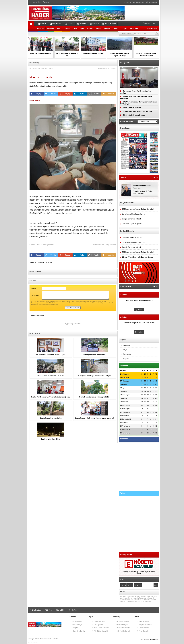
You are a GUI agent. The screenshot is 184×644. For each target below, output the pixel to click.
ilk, (51, 262)
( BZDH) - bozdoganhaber (45, 245)
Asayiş (124, 29)
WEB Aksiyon (154, 639)
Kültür (75, 29)
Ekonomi (50, 29)
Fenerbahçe (77, 625)
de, (47, 262)
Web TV (42, 24)
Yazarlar (69, 24)
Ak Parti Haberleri (123, 631)
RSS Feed (47, 610)
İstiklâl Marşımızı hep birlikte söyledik (136, 111)
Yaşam (67, 29)
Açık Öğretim (97, 625)
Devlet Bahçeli (121, 625)
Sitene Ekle (59, 610)
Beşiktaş (75, 628)
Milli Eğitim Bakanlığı (100, 631)
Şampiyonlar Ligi (78, 631)
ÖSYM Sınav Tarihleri (100, 628)
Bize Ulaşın (152, 2)
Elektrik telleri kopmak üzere (133, 115)
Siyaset (90, 29)
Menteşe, (42, 262)
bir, (49, 262)
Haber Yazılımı (33, 643)
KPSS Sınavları (98, 621)
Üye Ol (155, 23)
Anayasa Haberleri (144, 625)
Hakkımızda (139, 2)
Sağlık (59, 29)
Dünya (116, 29)
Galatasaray (77, 621)
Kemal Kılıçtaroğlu (123, 628)
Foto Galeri (55, 24)
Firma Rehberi (109, 24)
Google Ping (72, 610)
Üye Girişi (147, 23)
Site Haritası (35, 610)
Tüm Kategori (152, 29)
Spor (82, 29)
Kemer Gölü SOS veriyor (131, 107)
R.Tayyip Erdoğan (123, 621)
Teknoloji (107, 29)
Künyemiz (126, 2)
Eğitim (98, 29)
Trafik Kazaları (143, 628)
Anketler (82, 24)
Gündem (41, 29)
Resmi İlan (134, 29)
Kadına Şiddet (143, 621)
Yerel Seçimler (143, 631)
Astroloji (94, 24)
